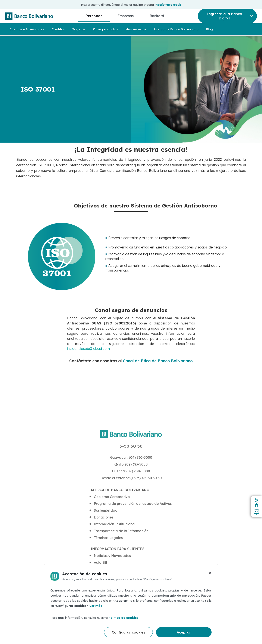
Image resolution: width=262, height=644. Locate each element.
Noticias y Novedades (112, 556)
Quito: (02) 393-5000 (131, 464)
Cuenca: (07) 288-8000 (131, 471)
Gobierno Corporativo (112, 497)
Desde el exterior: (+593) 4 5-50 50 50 (131, 478)
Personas (94, 16)
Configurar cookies (128, 632)
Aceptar (184, 632)
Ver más (96, 606)
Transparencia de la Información (121, 531)
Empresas (126, 16)
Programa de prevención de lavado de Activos (133, 504)
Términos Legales (108, 538)
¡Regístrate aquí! (168, 5)
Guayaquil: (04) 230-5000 (131, 457)
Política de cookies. (124, 618)
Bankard (157, 16)
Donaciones (104, 517)
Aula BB (100, 562)
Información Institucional (115, 524)
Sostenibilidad (106, 510)
